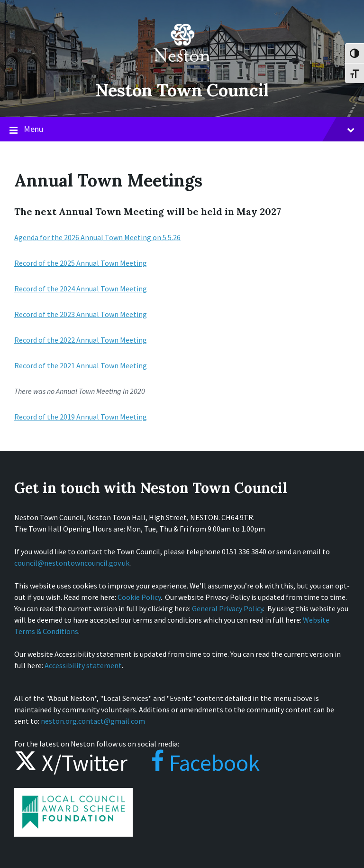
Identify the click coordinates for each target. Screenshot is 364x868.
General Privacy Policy (227, 608)
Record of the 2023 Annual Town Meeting (81, 314)
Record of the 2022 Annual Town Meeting (81, 340)
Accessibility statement (83, 665)
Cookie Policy (139, 597)
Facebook (196, 763)
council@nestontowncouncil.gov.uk (72, 563)
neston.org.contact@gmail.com (93, 721)
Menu (182, 130)
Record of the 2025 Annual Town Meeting (81, 263)
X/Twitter (71, 763)
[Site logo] (182, 68)
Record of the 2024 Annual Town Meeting (81, 289)
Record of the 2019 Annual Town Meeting (81, 417)
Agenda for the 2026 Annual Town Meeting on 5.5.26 (97, 237)
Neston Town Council (182, 90)
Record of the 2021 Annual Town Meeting (81, 365)
